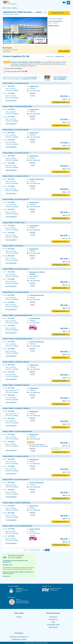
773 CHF (64, 143)
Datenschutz (53, 627)
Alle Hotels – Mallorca (10, 8)
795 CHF (64, 516)
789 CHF (64, 305)
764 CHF (64, 96)
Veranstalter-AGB (53, 625)
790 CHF (64, 328)
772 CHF (64, 120)
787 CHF (64, 259)
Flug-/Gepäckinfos (11, 100)
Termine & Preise (59, 13)
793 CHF (64, 375)
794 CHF (64, 493)
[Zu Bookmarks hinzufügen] (45, 12)
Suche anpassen (64, 51)
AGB (53, 622)
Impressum (53, 617)
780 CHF (64, 189)
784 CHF (64, 236)
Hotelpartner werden (19, 639)
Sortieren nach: (50, 57)
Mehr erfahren (6, 576)
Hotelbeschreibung (54, 26)
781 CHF (64, 212)
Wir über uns (53, 619)
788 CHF (64, 282)
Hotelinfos (32, 93)
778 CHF (64, 166)
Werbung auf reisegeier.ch (19, 637)
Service (19, 617)
